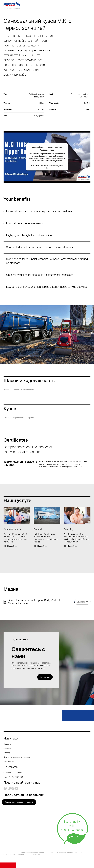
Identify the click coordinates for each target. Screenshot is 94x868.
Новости (7, 744)
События (7, 749)
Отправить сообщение (13, 773)
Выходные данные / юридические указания (68, 852)
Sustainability (9, 762)
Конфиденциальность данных (33, 852)
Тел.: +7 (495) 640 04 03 (13, 777)
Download (80, 602)
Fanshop (7, 753)
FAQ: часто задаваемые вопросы (17, 757)
